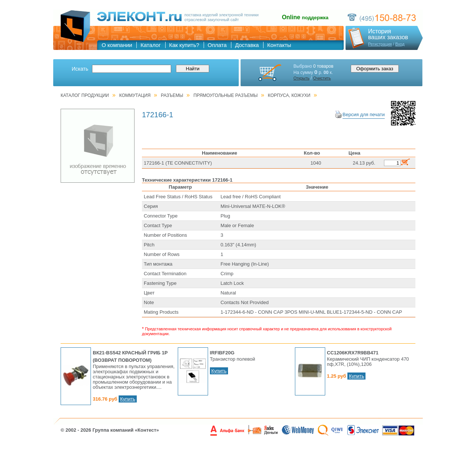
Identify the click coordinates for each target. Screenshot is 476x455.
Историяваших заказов (388, 34)
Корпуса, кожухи (289, 95)
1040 (316, 163)
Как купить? (184, 45)
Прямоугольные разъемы (226, 95)
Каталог (151, 45)
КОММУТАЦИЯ (135, 95)
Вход (400, 44)
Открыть (301, 78)
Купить (128, 399)
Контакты (279, 45)
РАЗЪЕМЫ (172, 95)
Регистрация (380, 44)
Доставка (247, 45)
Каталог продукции (85, 95)
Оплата (217, 45)
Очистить (322, 78)
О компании (117, 45)
